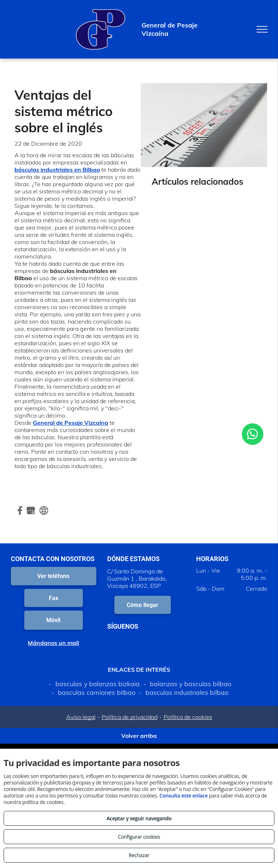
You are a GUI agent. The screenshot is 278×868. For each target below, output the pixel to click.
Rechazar (139, 855)
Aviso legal (81, 717)
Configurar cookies (139, 837)
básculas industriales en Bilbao (57, 170)
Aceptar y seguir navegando (139, 818)
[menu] (262, 29)
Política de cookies (188, 717)
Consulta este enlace (183, 796)
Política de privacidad (130, 717)
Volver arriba (139, 736)
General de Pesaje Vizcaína (71, 423)
